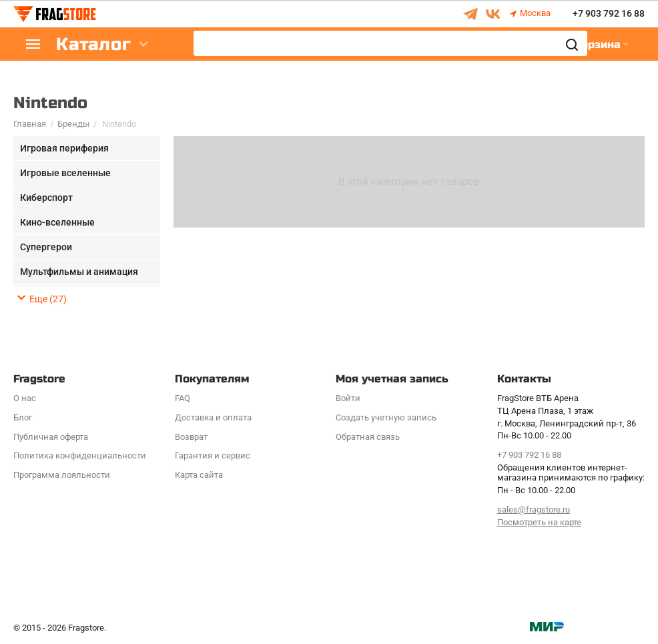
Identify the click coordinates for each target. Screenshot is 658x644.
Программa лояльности (62, 475)
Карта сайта (199, 475)
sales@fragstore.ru (534, 510)
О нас (25, 398)
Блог (23, 417)
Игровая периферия (64, 148)
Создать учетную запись (386, 417)
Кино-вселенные (57, 222)
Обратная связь (368, 437)
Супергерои (46, 247)
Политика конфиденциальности (80, 455)
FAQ (183, 398)
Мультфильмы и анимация (79, 272)
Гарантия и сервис (213, 455)
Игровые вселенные (65, 173)
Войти (348, 398)
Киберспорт (46, 198)
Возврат (191, 437)
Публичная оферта (51, 437)
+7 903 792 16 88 (609, 14)
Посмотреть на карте (539, 522)
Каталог (93, 44)
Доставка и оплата (213, 417)
